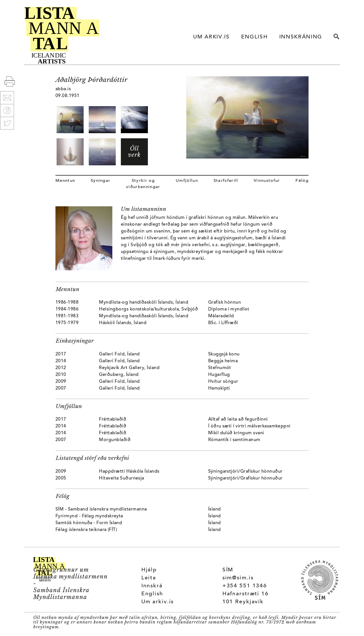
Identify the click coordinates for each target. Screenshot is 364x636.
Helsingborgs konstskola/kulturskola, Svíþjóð (148, 309)
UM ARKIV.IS (211, 37)
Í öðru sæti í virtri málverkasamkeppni (249, 426)
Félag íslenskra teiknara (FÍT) (86, 530)
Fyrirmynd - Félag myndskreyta (89, 516)
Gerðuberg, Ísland (119, 375)
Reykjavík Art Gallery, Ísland (129, 368)
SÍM (228, 570)
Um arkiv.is (158, 602)
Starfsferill (226, 181)
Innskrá (152, 586)
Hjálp (149, 570)
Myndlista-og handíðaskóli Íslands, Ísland (144, 302)
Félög (302, 181)
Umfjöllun (187, 181)
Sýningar (101, 181)
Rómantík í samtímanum (234, 440)
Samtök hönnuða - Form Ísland (89, 523)
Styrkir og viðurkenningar (143, 184)
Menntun (65, 181)
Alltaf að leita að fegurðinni (238, 419)
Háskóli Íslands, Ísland (123, 323)
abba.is (63, 89)
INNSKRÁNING (301, 37)
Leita (149, 578)
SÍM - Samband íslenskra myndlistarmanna (101, 509)
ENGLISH (255, 37)
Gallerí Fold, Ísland (119, 354)
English (152, 594)
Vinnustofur (267, 181)
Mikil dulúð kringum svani (236, 433)
